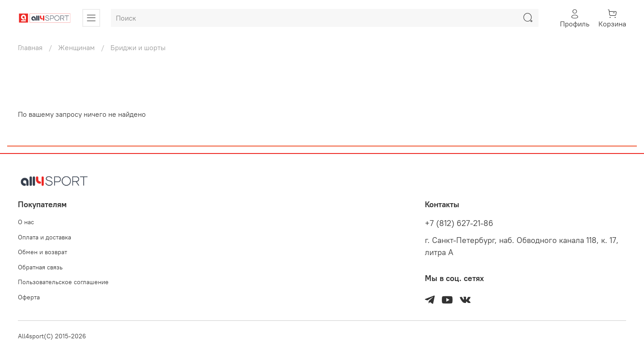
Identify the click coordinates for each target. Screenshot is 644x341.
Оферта (29, 297)
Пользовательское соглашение (63, 282)
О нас (26, 222)
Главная (30, 47)
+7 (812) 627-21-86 (459, 223)
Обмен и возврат (42, 252)
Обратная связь (40, 267)
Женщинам (76, 47)
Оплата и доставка (44, 237)
